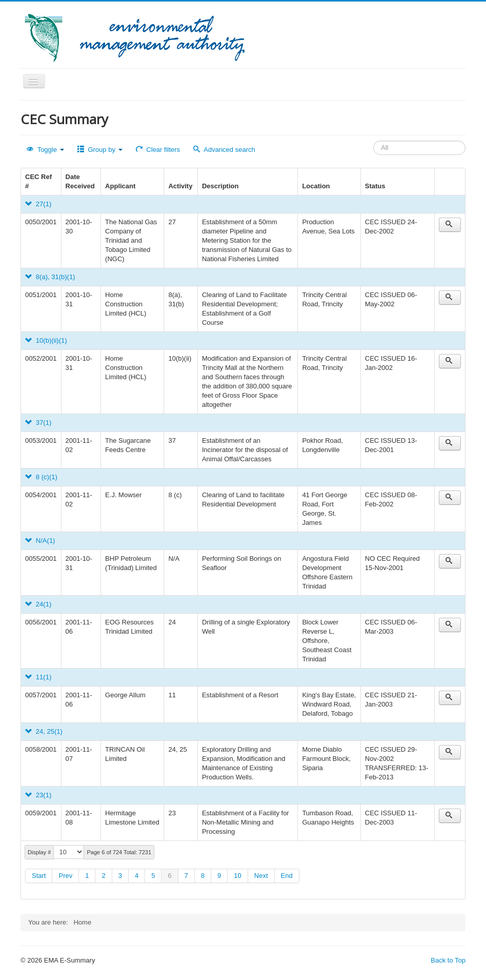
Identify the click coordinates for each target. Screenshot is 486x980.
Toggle (45, 150)
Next (261, 876)
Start (39, 876)
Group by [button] (100, 150)
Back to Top (448, 960)
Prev (65, 876)
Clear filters (158, 150)
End (287, 876)
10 (237, 876)
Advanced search (224, 150)
